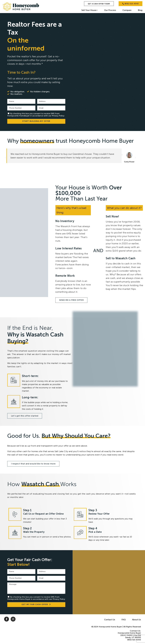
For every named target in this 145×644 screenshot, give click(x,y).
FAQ (124, 620)
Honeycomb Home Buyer (110, 627)
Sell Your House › (90, 10)
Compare (127, 10)
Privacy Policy (58, 116)
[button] (5, 158)
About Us (136, 620)
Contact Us (110, 620)
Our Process (110, 10)
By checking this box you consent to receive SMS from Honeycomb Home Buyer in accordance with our (36, 598)
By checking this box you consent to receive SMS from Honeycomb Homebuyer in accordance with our (36, 115)
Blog (140, 10)
